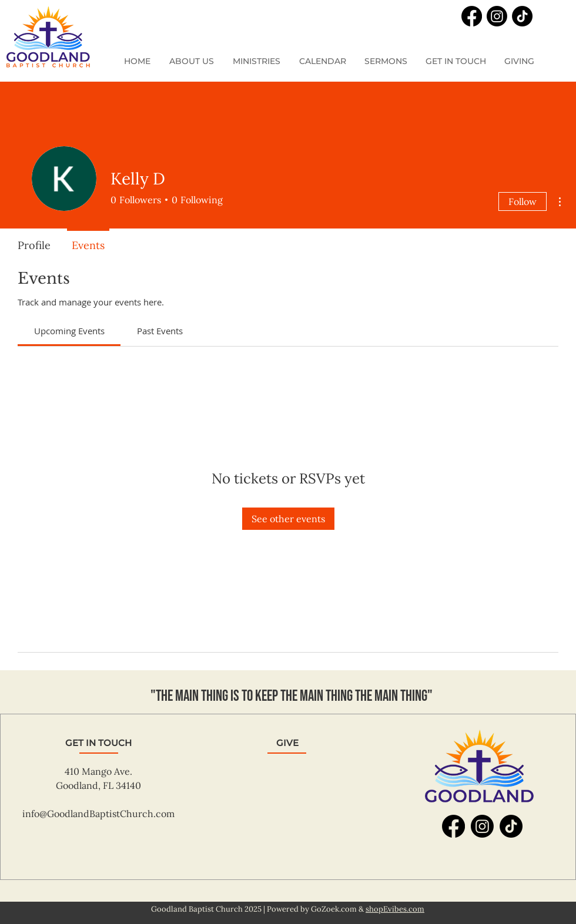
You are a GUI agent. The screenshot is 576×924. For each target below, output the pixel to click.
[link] (69, 331)
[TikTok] (522, 16)
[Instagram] (497, 16)
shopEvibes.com (395, 909)
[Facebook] (472, 16)
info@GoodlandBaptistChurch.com (98, 814)
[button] (257, 61)
